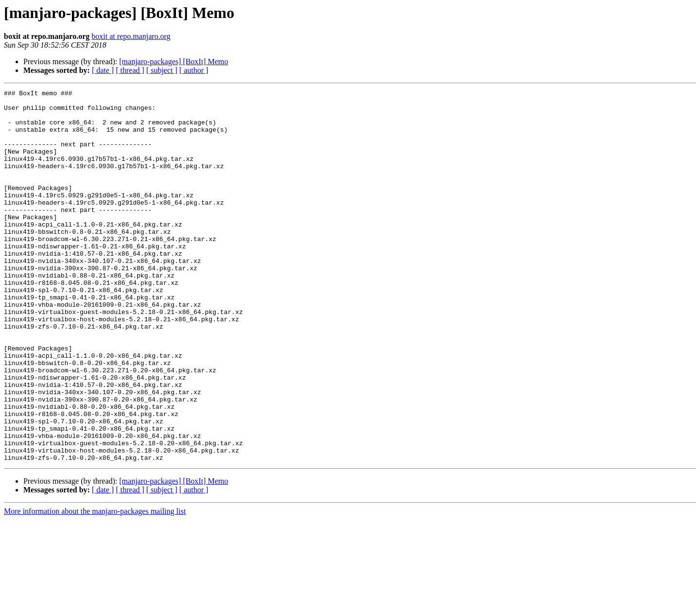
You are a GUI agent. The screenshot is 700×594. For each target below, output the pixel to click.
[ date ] (103, 70)
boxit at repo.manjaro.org (131, 36)
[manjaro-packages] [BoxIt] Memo (174, 61)
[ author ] (194, 70)
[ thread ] (130, 70)
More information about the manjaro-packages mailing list (95, 585)
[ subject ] (162, 70)
